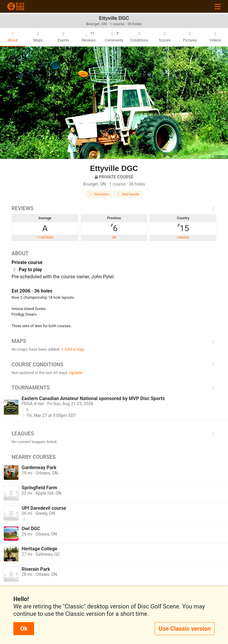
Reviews (114, 208)
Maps (114, 341)
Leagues (114, 434)
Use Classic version (185, 629)
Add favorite (128, 194)
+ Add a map (73, 349)
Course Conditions (114, 365)
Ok (24, 629)
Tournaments (114, 388)
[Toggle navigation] (218, 6)
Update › (77, 373)
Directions (99, 194)
